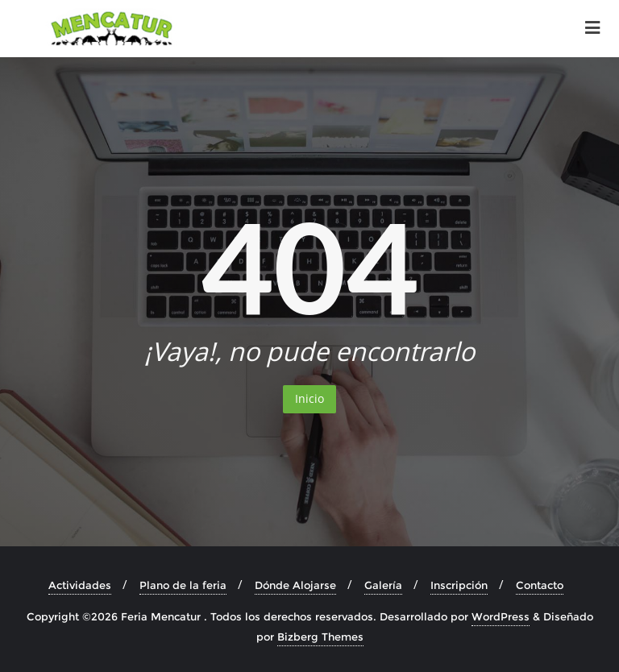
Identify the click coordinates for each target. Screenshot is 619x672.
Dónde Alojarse (295, 585)
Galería (383, 585)
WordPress (501, 616)
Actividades (80, 585)
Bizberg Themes (320, 637)
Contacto (540, 585)
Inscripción (459, 585)
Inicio (309, 398)
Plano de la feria (183, 585)
